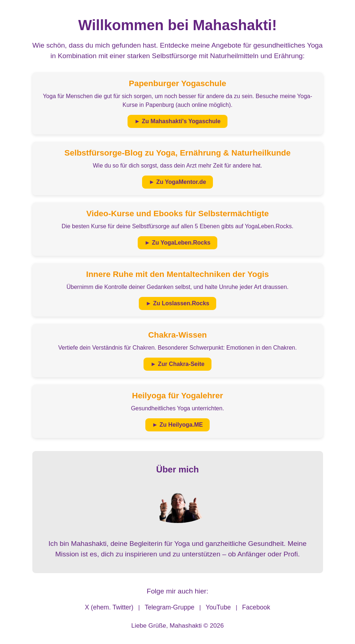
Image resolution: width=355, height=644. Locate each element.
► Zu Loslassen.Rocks (177, 303)
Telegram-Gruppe (170, 607)
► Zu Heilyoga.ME (177, 425)
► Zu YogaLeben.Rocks (178, 243)
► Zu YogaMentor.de (177, 182)
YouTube (218, 607)
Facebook (256, 607)
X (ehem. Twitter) (109, 607)
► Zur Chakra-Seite (177, 364)
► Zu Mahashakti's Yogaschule (177, 121)
